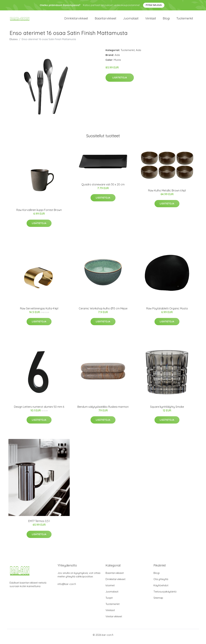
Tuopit (109, 601)
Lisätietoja (120, 81)
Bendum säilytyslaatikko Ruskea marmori (103, 410)
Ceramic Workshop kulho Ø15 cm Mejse (103, 312)
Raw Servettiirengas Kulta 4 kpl (39, 312)
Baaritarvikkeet (106, 20)
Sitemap (158, 601)
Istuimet (110, 589)
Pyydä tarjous (154, 5)
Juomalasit (131, 20)
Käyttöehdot (161, 589)
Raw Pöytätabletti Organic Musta (167, 312)
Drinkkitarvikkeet (76, 20)
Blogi (166, 20)
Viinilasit (151, 20)
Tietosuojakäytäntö (165, 595)
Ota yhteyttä (161, 583)
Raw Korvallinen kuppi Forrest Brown (39, 213)
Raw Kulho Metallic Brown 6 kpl (167, 194)
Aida (138, 53)
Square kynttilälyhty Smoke (167, 410)
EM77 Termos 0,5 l (39, 524)
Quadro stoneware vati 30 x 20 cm (103, 188)
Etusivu (14, 43)
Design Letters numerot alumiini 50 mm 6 (39, 410)
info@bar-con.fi (67, 587)
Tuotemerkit (185, 20)
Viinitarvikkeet (114, 620)
